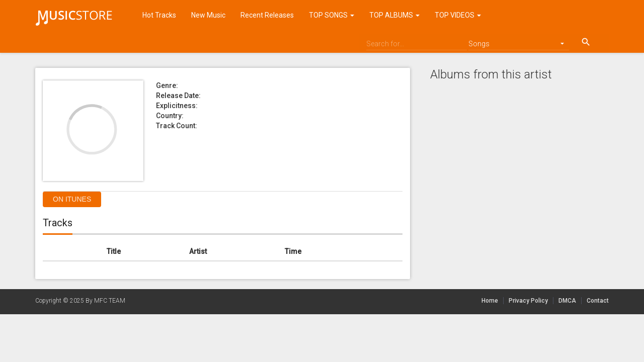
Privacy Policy (528, 301)
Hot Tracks (159, 15)
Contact (598, 301)
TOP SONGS (332, 15)
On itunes (72, 199)
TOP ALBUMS (394, 15)
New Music (208, 15)
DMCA (570, 301)
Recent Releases (267, 15)
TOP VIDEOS (458, 15)
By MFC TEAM (105, 301)
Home (490, 301)
